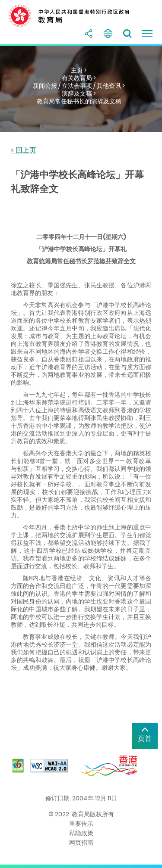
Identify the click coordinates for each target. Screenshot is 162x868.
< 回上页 (24, 151)
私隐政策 (81, 833)
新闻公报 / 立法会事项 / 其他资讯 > (79, 86)
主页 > (79, 70)
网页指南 (81, 843)
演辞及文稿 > (79, 93)
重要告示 (81, 824)
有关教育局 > (79, 78)
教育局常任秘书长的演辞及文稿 (79, 101)
